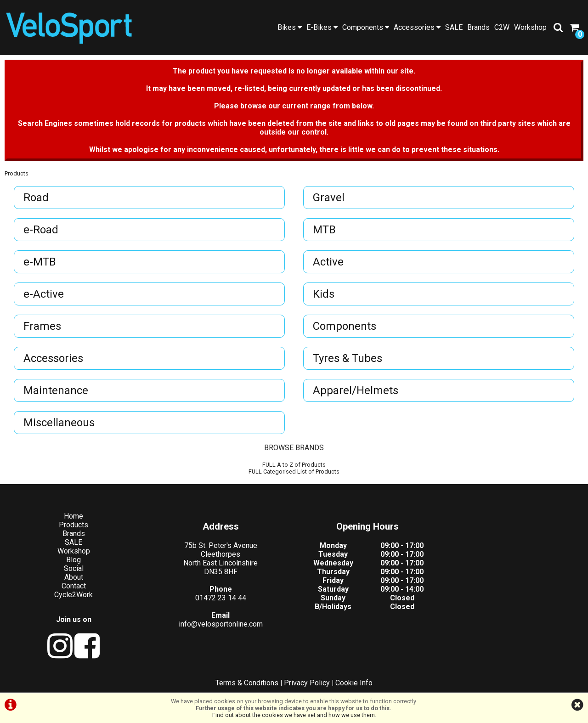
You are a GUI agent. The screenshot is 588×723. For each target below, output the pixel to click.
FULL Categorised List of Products (294, 472)
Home (73, 516)
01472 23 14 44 (221, 598)
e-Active (44, 294)
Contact (74, 586)
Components (366, 27)
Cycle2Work (73, 595)
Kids (324, 294)
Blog (73, 560)
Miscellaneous (59, 423)
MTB (324, 230)
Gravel (329, 198)
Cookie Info (354, 683)
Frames (42, 326)
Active (328, 262)
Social (74, 568)
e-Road (41, 230)
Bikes (290, 27)
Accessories (417, 27)
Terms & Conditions (247, 683)
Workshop (530, 27)
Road (36, 198)
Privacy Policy (307, 683)
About (74, 577)
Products (17, 173)
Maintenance (56, 390)
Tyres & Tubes (348, 358)
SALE (454, 27)
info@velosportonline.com (221, 624)
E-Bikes (322, 27)
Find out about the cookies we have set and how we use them (294, 715)
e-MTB (40, 262)
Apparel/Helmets (356, 390)
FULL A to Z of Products (294, 465)
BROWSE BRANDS (294, 448)
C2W (502, 27)
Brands (478, 27)
